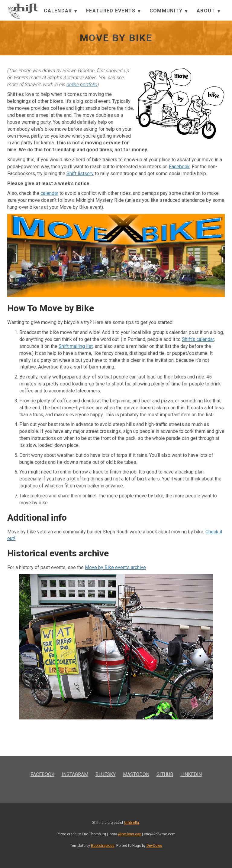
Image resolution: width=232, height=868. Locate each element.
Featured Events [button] (113, 11)
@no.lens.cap (130, 834)
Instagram (75, 774)
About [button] (208, 11)
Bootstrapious (103, 846)
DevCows (154, 846)
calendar (49, 193)
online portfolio (82, 85)
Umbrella (132, 823)
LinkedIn (191, 774)
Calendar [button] (60, 11)
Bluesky (106, 774)
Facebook (179, 167)
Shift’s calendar (198, 339)
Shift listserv (80, 174)
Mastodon (136, 774)
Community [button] (169, 11)
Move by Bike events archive (115, 567)
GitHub (165, 774)
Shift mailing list (76, 346)
